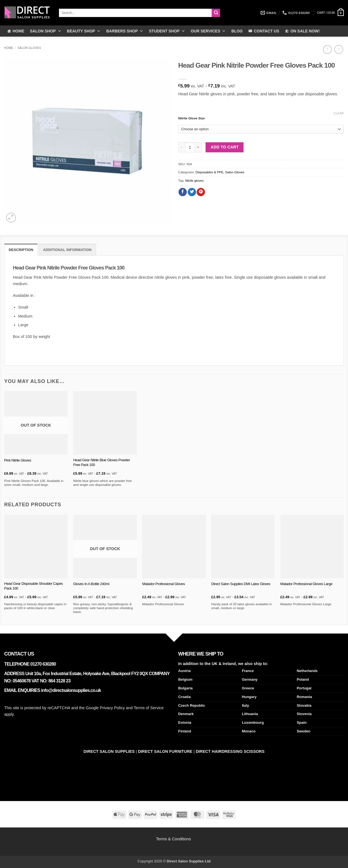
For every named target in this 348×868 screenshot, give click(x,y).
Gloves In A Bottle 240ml (91, 583)
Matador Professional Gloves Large (307, 583)
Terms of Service (149, 707)
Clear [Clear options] (339, 113)
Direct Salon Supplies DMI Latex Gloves (241, 583)
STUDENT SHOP (167, 31)
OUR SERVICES (208, 31)
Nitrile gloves (194, 181)
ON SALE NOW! (305, 31)
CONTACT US (267, 31)
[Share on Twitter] (192, 192)
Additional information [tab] (63, 250)
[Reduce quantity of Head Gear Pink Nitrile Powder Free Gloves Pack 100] (182, 147)
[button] (330, 13)
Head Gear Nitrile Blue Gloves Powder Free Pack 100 (102, 462)
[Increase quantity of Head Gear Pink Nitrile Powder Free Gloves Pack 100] (198, 147)
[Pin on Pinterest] (201, 192)
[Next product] (327, 49)
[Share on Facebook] (183, 192)
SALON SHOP (46, 31)
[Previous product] (339, 49)
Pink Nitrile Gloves (18, 460)
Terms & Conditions (174, 838)
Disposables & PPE (209, 172)
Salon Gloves (29, 48)
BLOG (237, 31)
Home (9, 48)
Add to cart (225, 147)
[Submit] (216, 13)
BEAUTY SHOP (84, 31)
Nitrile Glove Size (191, 118)
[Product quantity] (190, 147)
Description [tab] (20, 250)
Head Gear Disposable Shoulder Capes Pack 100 (34, 586)
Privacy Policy (112, 707)
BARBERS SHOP (125, 31)
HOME (18, 31)
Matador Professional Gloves (164, 583)
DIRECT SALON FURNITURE (165, 751)
